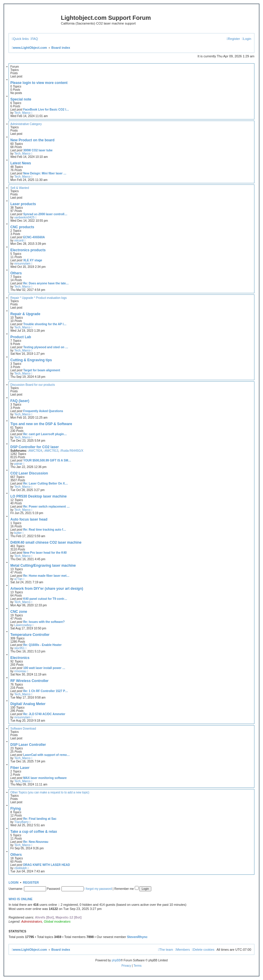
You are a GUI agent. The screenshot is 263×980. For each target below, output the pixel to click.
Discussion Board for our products (33, 385)
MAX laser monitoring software (45, 778)
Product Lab (21, 337)
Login (13, 882)
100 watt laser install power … (44, 668)
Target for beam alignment (42, 370)
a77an (18, 579)
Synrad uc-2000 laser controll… (45, 214)
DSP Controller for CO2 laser (35, 447)
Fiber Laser (20, 768)
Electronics (20, 658)
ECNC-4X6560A (34, 237)
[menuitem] (34, 39)
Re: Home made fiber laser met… (46, 576)
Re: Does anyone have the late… (46, 283)
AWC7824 (35, 451)
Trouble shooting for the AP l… (45, 324)
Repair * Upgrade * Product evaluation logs (39, 298)
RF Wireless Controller (29, 681)
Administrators (32, 921)
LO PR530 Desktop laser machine (39, 496)
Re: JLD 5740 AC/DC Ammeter (44, 714)
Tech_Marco (22, 113)
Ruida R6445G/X (72, 451)
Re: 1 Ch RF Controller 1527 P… (46, 691)
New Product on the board (32, 140)
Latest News (21, 163)
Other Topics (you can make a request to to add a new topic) (50, 792)
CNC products (22, 227)
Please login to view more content (39, 83)
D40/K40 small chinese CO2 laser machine (46, 542)
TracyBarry (21, 822)
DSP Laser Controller (28, 745)
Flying (16, 809)
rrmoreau (20, 671)
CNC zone (19, 612)
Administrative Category (26, 124)
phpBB (116, 960)
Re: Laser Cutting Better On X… (45, 483)
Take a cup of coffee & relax (34, 832)
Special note (21, 99)
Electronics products (28, 250)
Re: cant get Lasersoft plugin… (45, 434)
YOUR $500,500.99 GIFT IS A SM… (47, 460)
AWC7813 (51, 451)
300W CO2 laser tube (38, 150)
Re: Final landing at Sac (40, 819)
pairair (18, 464)
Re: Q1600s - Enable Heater (42, 645)
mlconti (19, 240)
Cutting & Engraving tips (31, 360)
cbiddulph (21, 868)
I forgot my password (98, 889)
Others (16, 273)
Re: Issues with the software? (44, 622)
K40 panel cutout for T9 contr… (45, 599)
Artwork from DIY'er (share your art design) (47, 589)
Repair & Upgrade (25, 314)
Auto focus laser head (29, 519)
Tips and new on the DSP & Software (41, 424)
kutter (18, 533)
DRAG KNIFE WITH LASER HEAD (46, 865)
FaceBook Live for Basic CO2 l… (46, 110)
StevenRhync (137, 937)
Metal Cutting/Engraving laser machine (43, 566)
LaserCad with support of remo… (46, 755)
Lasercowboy (23, 625)
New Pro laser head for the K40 (45, 553)
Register (31, 882)
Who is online (21, 899)
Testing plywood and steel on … (46, 347)
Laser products (23, 204)
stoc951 (19, 648)
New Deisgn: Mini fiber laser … (45, 173)
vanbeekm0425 (24, 217)
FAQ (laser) (20, 401)
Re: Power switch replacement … (46, 507)
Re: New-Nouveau (36, 842)
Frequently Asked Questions (43, 411)
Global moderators (57, 921)
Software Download (23, 729)
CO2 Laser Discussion (29, 473)
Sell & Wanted (20, 188)
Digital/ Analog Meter (28, 704)
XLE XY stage (33, 260)
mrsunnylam (22, 264)
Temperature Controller (30, 635)
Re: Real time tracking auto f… (44, 530)
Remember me (126, 889)
